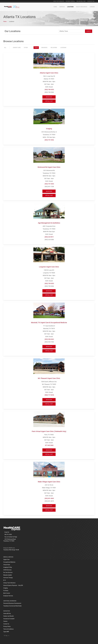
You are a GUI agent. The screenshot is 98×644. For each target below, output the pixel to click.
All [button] (5, 48)
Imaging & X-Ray (8, 567)
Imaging (49, 129)
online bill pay (81, 1)
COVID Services (7, 570)
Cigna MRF (6, 632)
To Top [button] (7, 636)
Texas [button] (36, 48)
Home (55, 7)
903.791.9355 (8, 534)
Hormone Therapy (8, 578)
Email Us (7, 532)
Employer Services (8, 596)
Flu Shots (6, 591)
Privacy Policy (7, 626)
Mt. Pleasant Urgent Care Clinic (49, 378)
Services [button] (62, 7)
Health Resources (82, 7)
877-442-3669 (49, 445)
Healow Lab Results (9, 616)
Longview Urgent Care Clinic (49, 267)
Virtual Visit (49, 101)
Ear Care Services (8, 572)
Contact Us (91, 1)
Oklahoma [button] (54, 48)
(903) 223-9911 (49, 237)
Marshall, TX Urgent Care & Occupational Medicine (49, 323)
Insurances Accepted (9, 619)
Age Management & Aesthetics (49, 223)
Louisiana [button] (63, 48)
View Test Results (59, 1)
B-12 (5, 580)
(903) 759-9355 (49, 284)
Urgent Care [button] (17, 48)
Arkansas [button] (44, 48)
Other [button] (26, 48)
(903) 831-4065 (49, 498)
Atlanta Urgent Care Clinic (49, 73)
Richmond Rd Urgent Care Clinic (49, 167)
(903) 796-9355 (49, 90)
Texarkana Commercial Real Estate (12, 606)
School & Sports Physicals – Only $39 (13, 585)
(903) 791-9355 (49, 184)
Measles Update (8, 575)
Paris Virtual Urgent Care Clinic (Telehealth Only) (49, 431)
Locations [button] (70, 7)
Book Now (49, 97)
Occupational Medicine (9, 562)
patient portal (70, 1)
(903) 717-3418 (49, 395)
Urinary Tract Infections (9, 583)
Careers (92, 7)
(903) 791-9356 (49, 140)
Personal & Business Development (12, 603)
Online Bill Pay (7, 613)
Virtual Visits (7, 565)
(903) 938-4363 (49, 339)
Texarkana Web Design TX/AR (11, 550)
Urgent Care (6, 559)
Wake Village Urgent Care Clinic (49, 482)
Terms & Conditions (8, 629)
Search (89, 31)
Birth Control (7, 593)
